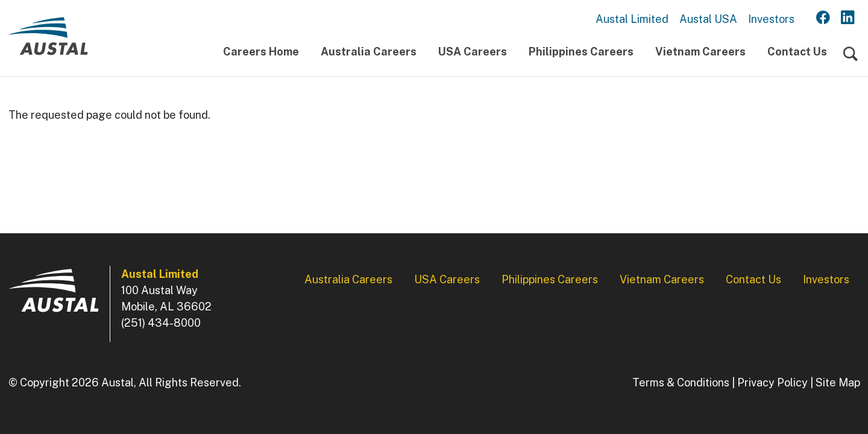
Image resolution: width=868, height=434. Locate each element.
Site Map (838, 382)
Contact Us (797, 52)
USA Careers (473, 52)
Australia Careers (369, 52)
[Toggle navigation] (850, 55)
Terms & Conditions (681, 382)
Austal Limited (632, 19)
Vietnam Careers (700, 52)
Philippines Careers (581, 52)
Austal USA (708, 19)
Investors (771, 19)
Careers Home (261, 52)
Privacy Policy (772, 382)
